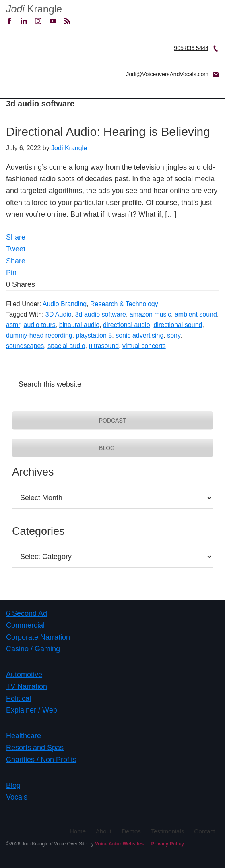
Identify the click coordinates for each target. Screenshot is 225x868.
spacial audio (66, 346)
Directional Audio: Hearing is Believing (108, 132)
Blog (13, 785)
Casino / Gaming (33, 649)
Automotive (24, 675)
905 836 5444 (191, 48)
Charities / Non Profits (41, 760)
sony (174, 335)
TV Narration (27, 686)
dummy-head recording (39, 335)
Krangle (34, 9)
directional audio (127, 325)
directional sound (178, 325)
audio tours (40, 325)
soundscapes (25, 346)
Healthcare (24, 736)
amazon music (150, 314)
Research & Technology (124, 304)
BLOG (113, 448)
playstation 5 (94, 335)
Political (19, 698)
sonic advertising (139, 335)
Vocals (17, 797)
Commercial (25, 625)
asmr (13, 325)
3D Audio (59, 314)
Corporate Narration (38, 637)
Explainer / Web (32, 710)
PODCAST (113, 421)
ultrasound (104, 346)
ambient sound (196, 314)
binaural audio (79, 325)
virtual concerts (144, 346)
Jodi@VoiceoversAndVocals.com (167, 74)
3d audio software (101, 314)
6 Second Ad (27, 613)
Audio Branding (65, 304)
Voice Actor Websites (119, 844)
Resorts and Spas (35, 748)
